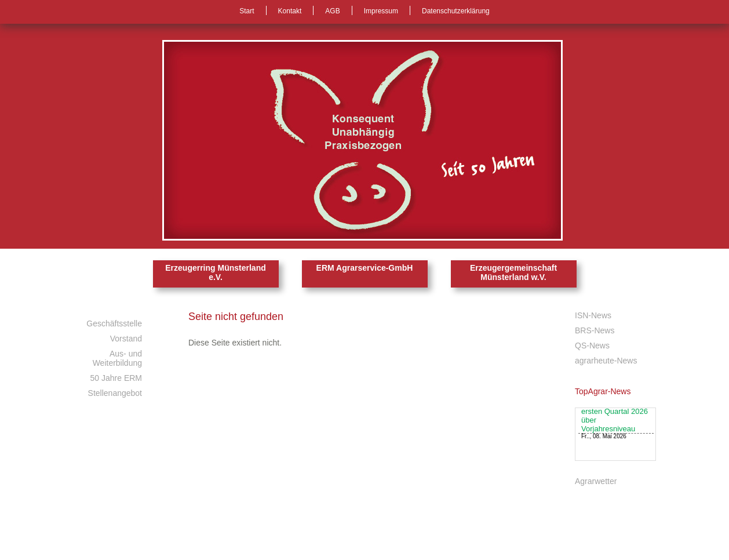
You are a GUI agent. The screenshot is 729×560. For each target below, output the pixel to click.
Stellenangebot (115, 393)
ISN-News (593, 315)
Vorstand (126, 339)
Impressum (381, 11)
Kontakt (290, 11)
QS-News (592, 346)
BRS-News (595, 330)
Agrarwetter (596, 481)
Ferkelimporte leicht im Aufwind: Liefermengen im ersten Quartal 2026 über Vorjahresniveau (615, 415)
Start (247, 11)
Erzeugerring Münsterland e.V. (215, 272)
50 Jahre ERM (116, 378)
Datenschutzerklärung (456, 11)
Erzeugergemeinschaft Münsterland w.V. (513, 272)
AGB (332, 11)
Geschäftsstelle (114, 323)
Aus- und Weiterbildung (117, 358)
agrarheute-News (606, 361)
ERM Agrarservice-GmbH (365, 268)
